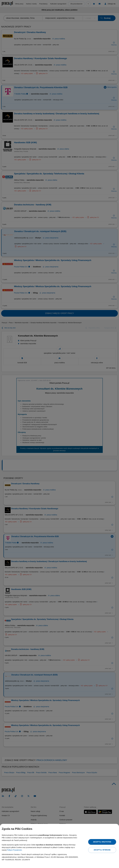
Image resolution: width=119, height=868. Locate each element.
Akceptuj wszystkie (102, 842)
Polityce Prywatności (14, 850)
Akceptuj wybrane (102, 850)
